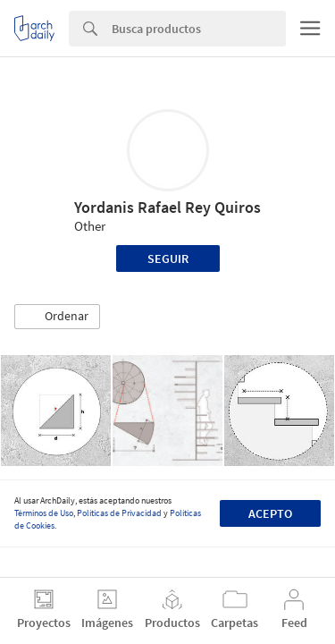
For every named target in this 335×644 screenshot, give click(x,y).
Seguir (168, 258)
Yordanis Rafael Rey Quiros (167, 207)
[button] (57, 317)
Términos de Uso (44, 513)
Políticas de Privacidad (119, 513)
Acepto (270, 513)
